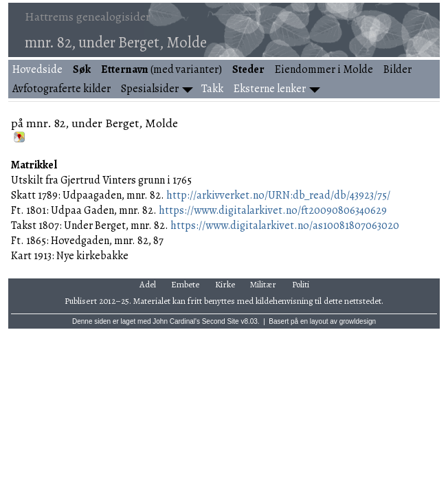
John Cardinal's (176, 321)
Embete (185, 284)
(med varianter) (161, 69)
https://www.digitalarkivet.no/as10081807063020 (285, 225)
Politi (301, 284)
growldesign (358, 321)
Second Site (221, 321)
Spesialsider (150, 89)
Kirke (225, 284)
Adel (148, 284)
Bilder (397, 69)
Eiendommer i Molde (324, 69)
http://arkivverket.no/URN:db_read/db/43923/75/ (278, 195)
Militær (263, 284)
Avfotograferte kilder (61, 89)
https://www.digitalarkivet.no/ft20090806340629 (273, 210)
